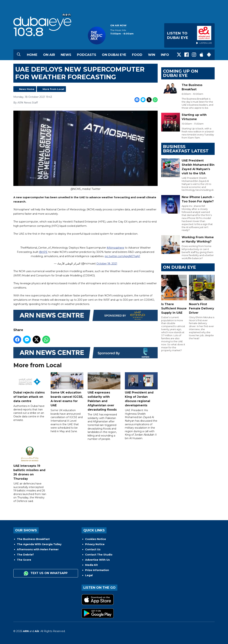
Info (165, 55)
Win (152, 55)
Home (32, 55)
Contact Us (93, 549)
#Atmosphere (115, 248)
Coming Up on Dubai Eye (181, 73)
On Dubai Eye (114, 55)
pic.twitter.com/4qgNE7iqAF (122, 256)
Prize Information (97, 570)
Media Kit (91, 565)
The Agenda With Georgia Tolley (39, 544)
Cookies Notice (96, 539)
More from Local (53, 89)
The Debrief (25, 555)
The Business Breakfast (33, 539)
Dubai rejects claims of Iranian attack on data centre (30, 388)
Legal (89, 575)
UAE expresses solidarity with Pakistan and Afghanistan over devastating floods (104, 392)
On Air (49, 55)
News (66, 55)
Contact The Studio (99, 555)
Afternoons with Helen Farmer (38, 549)
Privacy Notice (95, 544)
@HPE (43, 252)
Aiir (37, 631)
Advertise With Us (97, 560)
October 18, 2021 (107, 264)
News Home (27, 89)
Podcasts (87, 55)
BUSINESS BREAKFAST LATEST (186, 149)
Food (137, 55)
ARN (26, 631)
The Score (24, 560)
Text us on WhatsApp (46, 573)
